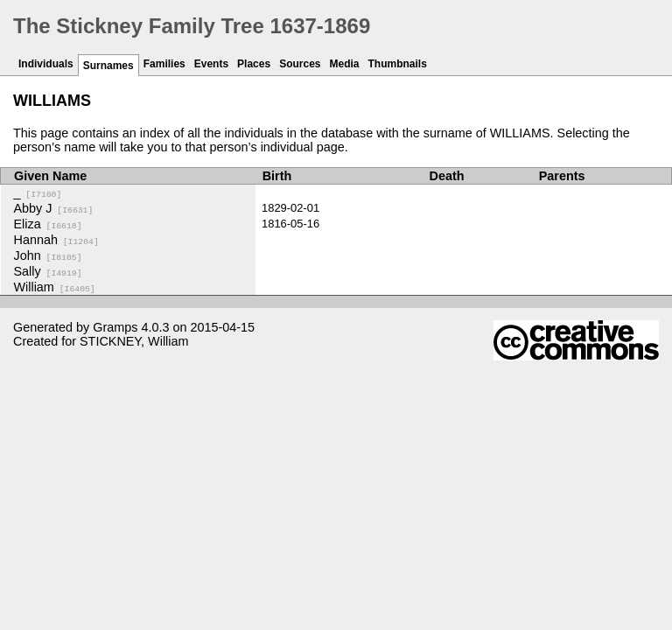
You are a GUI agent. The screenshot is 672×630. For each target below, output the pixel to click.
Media (345, 64)
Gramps (115, 327)
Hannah (56, 240)
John (48, 255)
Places (254, 64)
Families (164, 64)
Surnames (108, 66)
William (55, 287)
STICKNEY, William (134, 341)
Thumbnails (398, 64)
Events (211, 64)
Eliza (48, 224)
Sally (48, 271)
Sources (300, 64)
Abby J (54, 208)
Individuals (46, 64)
